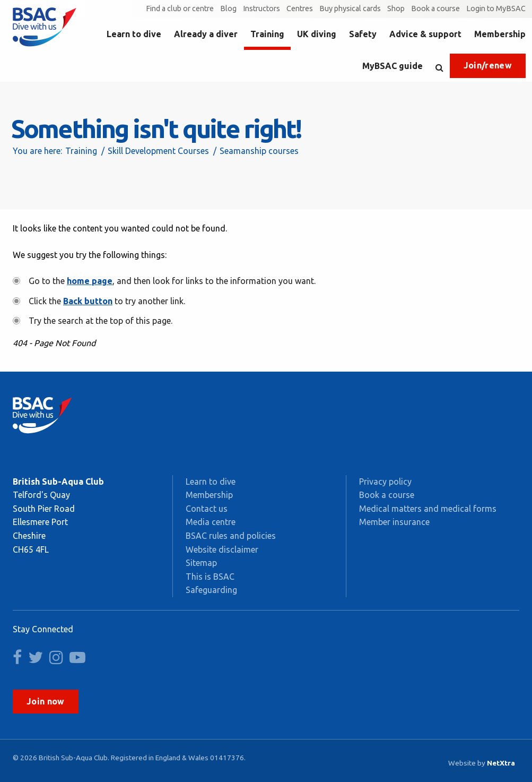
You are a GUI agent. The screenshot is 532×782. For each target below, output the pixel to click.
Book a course (435, 8)
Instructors (261, 8)
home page (90, 281)
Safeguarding (211, 590)
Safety (363, 34)
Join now (46, 701)
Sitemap (201, 563)
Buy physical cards (350, 8)
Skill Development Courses (158, 151)
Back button (88, 301)
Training (267, 34)
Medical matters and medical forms (428, 509)
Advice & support (425, 34)
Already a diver (206, 34)
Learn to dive (134, 34)
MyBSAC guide (393, 66)
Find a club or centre (180, 8)
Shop (396, 8)
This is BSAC (210, 577)
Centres (300, 8)
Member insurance (394, 522)
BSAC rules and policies (231, 536)
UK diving (317, 34)
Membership (500, 34)
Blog (228, 8)
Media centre (211, 522)
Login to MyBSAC (496, 8)
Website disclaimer (222, 549)
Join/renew (488, 65)
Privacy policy (385, 482)
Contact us (207, 509)
